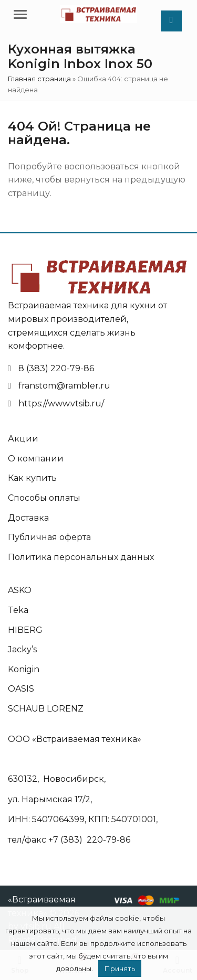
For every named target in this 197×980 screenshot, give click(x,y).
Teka (18, 610)
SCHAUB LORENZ (46, 709)
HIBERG (25, 630)
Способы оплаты (44, 498)
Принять (120, 968)
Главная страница (39, 79)
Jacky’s (22, 649)
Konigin (24, 669)
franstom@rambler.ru (64, 386)
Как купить (32, 478)
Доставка (28, 518)
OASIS (21, 689)
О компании (36, 459)
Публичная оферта (49, 537)
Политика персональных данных (81, 557)
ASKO (20, 590)
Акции (23, 439)
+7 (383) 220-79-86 (89, 840)
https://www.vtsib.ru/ (61, 403)
